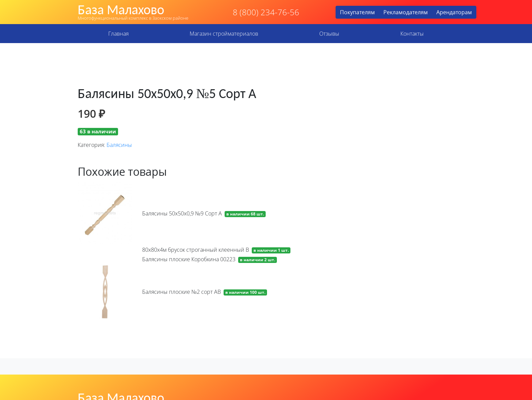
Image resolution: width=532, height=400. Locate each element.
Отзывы (329, 34)
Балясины (119, 145)
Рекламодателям (406, 12)
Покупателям (357, 12)
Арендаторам (454, 12)
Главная (118, 34)
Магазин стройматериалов (224, 34)
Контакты (412, 34)
